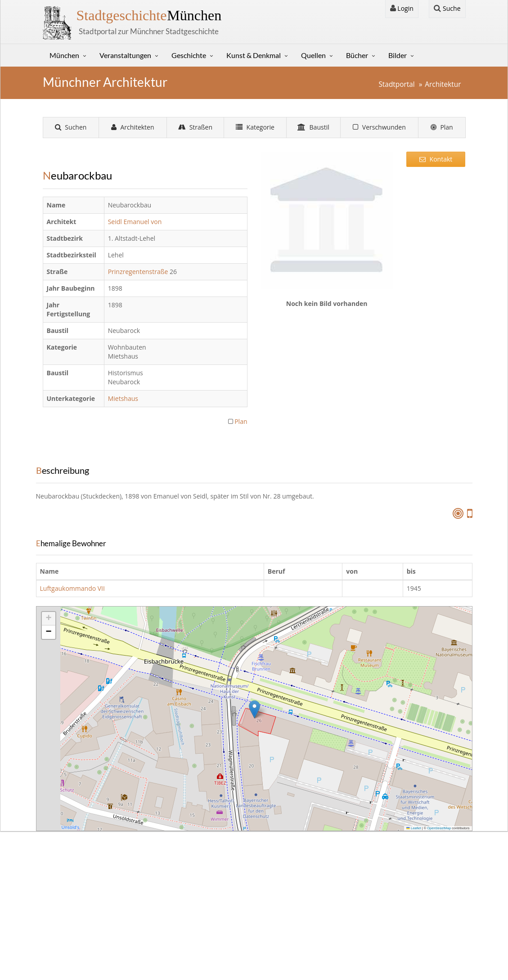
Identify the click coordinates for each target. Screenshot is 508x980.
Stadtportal (396, 84)
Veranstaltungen (125, 55)
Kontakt (436, 159)
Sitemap (62, 912)
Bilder (398, 55)
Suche (447, 8)
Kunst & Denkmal (254, 55)
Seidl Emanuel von (136, 222)
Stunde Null (187, 912)
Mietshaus (124, 398)
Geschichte (189, 55)
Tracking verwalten (398, 950)
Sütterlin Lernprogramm (205, 901)
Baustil (313, 127)
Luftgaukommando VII (72, 588)
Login (402, 8)
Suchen (71, 127)
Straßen (195, 127)
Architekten (133, 127)
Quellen (313, 55)
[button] (254, 709)
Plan (442, 127)
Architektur (443, 84)
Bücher (357, 55)
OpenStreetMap (439, 828)
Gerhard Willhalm (230, 961)
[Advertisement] (436, 313)
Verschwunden (379, 127)
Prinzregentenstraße (139, 272)
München (149, 15)
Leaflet (414, 828)
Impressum (67, 890)
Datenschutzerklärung (83, 901)
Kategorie (255, 127)
